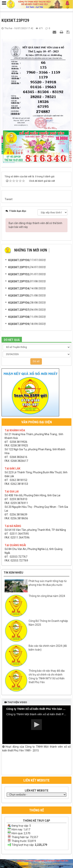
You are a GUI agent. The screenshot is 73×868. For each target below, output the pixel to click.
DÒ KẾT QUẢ (12, 340)
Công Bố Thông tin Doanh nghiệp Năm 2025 (48, 623)
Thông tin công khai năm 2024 (47, 596)
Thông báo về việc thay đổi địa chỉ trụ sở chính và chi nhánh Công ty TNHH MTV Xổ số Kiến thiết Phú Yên (47, 676)
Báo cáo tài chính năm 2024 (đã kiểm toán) (48, 648)
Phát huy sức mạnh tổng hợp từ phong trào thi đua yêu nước (48, 583)
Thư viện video (16, 702)
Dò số (36, 361)
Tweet (9, 199)
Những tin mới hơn (31, 250)
